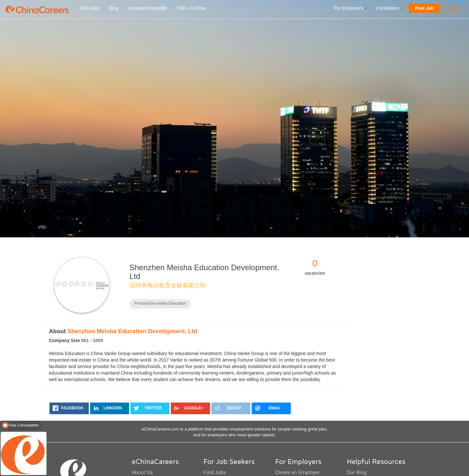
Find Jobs (90, 8)
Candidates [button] (389, 8)
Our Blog (356, 472)
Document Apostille (148, 8)
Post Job (424, 8)
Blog (114, 8)
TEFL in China (191, 8)
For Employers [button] (350, 8)
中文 (453, 8)
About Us (142, 472)
